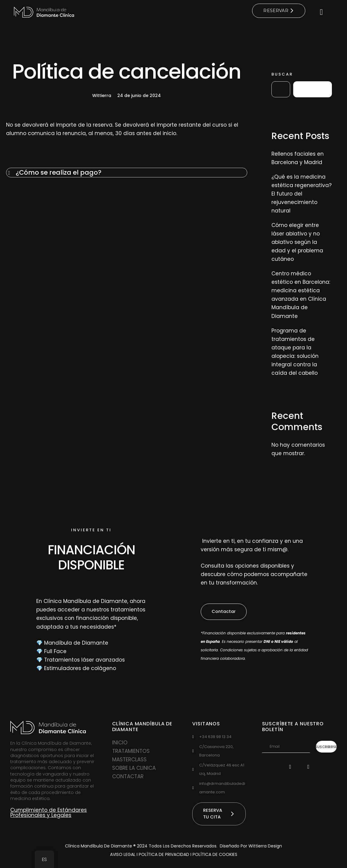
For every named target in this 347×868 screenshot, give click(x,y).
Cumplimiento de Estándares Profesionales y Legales (49, 813)
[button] (225, 612)
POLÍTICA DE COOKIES (215, 856)
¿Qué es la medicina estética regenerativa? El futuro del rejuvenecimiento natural (302, 194)
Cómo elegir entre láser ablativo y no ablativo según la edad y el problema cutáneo (297, 242)
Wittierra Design (265, 847)
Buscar (282, 74)
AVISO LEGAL (123, 856)
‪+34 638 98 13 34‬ (215, 737)
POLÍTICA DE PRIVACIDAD (165, 856)
